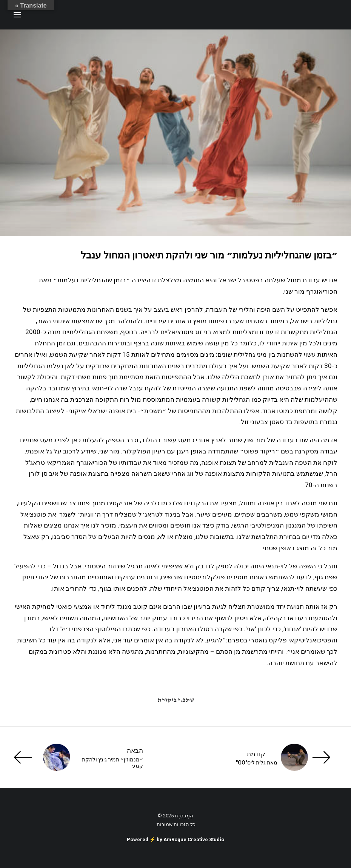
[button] (17, 15)
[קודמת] (273, 757)
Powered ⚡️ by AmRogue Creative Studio (175, 839)
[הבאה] (78, 757)
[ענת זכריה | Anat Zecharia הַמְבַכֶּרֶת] (300, 15)
